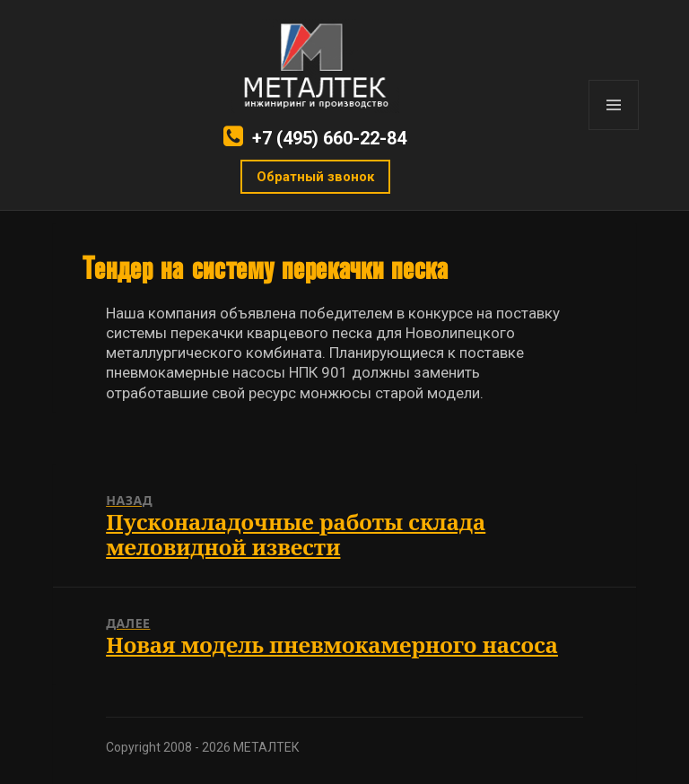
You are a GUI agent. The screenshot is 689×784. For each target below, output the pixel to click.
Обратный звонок (315, 177)
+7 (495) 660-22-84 (329, 138)
